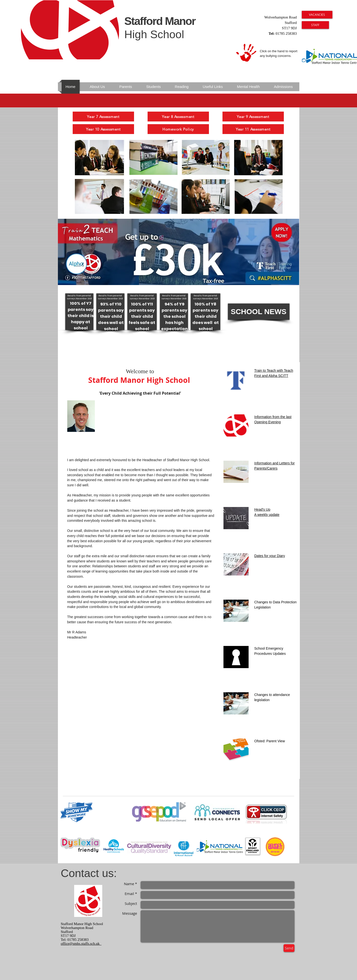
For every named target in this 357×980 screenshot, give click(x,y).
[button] (259, 312)
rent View (278, 741)
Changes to (263, 695)
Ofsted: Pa (262, 741)
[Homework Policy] (178, 129)
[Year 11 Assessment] (253, 129)
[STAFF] (315, 25)
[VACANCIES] (317, 15)
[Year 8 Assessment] (178, 117)
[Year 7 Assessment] (103, 117)
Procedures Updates (270, 654)
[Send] (289, 948)
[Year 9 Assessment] (253, 117)
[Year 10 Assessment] (103, 129)
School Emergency (269, 648)
